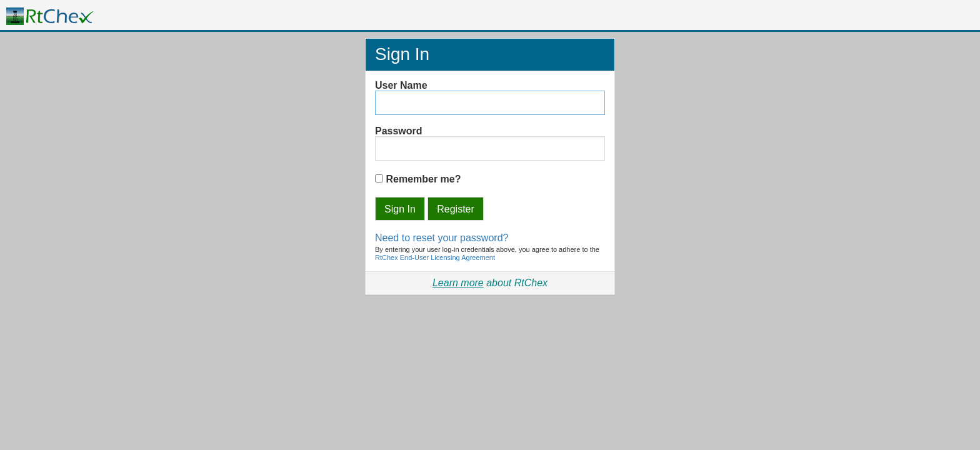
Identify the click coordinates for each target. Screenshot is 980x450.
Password (399, 131)
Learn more (458, 283)
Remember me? (423, 179)
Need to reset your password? (442, 238)
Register (456, 209)
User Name (401, 86)
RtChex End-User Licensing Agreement (435, 257)
